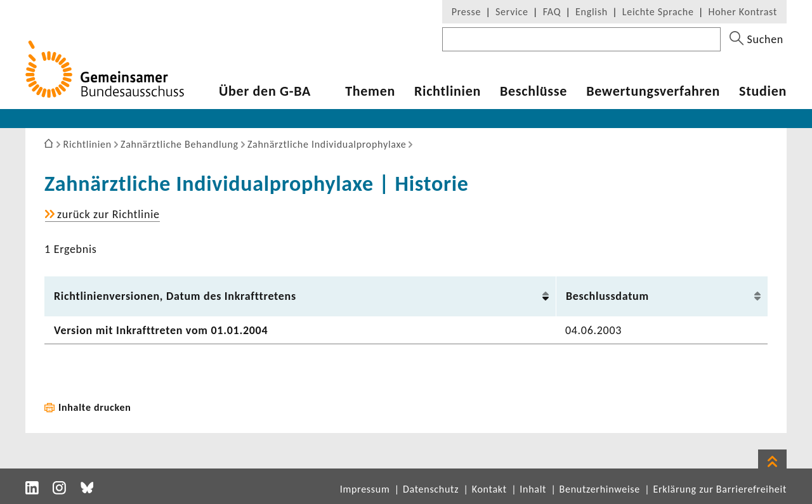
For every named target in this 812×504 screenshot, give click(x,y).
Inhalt (533, 489)
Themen (370, 91)
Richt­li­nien (448, 91)
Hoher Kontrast (743, 12)
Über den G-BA (265, 91)
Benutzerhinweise (600, 489)
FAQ (552, 12)
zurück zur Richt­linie (108, 215)
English (592, 12)
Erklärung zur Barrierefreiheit (720, 489)
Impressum (365, 489)
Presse (466, 12)
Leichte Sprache (658, 12)
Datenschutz (431, 489)
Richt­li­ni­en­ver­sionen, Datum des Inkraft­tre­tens (175, 296)
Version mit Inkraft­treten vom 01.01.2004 (161, 330)
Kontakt (489, 489)
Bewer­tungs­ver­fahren (653, 91)
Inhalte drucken (95, 407)
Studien (763, 91)
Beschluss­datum (607, 296)
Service (512, 12)
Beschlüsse (534, 91)
